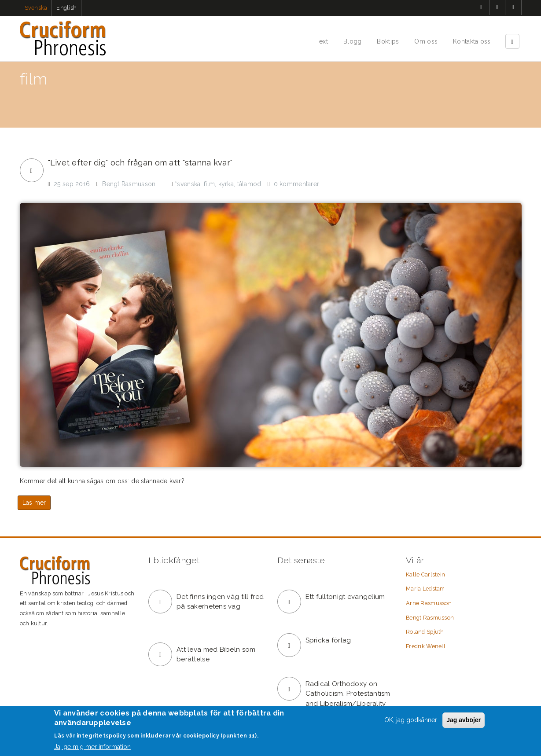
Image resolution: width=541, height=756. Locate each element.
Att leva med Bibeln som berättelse (216, 655)
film (209, 184)
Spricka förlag (328, 640)
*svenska (188, 184)
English (66, 8)
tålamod (249, 184)
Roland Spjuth (425, 632)
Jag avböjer (464, 720)
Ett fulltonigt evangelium (345, 597)
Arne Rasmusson (429, 603)
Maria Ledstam (425, 589)
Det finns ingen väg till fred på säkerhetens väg (220, 602)
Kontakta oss (472, 41)
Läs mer (34, 503)
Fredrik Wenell (426, 646)
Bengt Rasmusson (430, 618)
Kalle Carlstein (425, 574)
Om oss (426, 41)
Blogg (352, 41)
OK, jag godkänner (411, 720)
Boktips (388, 41)
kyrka (226, 184)
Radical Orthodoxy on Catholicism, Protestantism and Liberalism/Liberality (348, 694)
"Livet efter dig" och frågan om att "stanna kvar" (140, 163)
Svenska (36, 8)
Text (322, 41)
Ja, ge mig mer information (92, 747)
